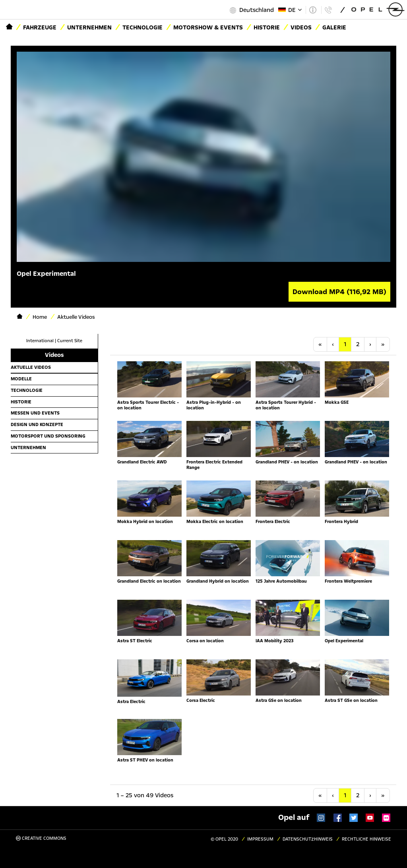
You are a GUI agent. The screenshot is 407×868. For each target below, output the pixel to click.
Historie (21, 402)
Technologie (142, 27)
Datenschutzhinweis (308, 839)
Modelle (21, 379)
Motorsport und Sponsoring (48, 436)
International (40, 341)
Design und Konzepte (37, 424)
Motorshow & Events (208, 27)
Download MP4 (339, 292)
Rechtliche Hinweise (366, 839)
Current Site (70, 341)
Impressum (260, 839)
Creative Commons (41, 838)
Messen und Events (35, 413)
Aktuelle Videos (31, 367)
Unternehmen (89, 27)
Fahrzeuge (40, 27)
